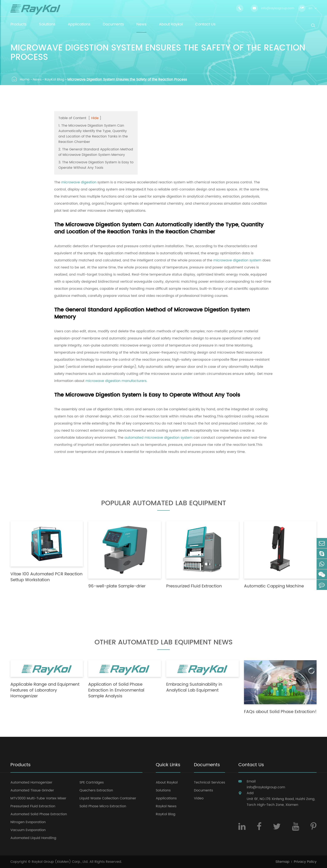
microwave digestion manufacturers (116, 381)
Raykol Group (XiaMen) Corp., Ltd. (60, 862)
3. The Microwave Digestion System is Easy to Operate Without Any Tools (96, 165)
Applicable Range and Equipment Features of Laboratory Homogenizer (45, 690)
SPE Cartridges (92, 782)
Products (21, 765)
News (37, 79)
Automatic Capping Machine (274, 586)
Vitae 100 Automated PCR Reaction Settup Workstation (47, 577)
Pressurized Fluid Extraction (194, 586)
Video (199, 798)
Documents (207, 765)
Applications (166, 798)
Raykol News (166, 806)
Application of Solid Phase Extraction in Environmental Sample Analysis (116, 690)
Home (25, 79)
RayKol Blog (54, 79)
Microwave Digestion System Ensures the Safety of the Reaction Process (127, 79)
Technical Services (209, 782)
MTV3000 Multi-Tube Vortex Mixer (38, 798)
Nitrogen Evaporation (28, 822)
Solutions (163, 790)
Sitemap (282, 862)
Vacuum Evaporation (28, 830)
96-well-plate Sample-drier (117, 586)
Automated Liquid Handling (33, 838)
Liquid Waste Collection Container (108, 798)
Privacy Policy (305, 862)
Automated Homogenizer (31, 782)
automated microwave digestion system (158, 438)
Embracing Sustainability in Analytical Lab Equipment (194, 688)
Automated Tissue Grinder (32, 790)
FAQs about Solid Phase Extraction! (280, 712)
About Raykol (167, 782)
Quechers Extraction (96, 790)
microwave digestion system (237, 260)
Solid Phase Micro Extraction (103, 806)
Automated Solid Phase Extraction (39, 814)
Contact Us (251, 765)
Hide (95, 118)
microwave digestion (79, 182)
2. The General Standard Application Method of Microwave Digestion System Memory (96, 152)
